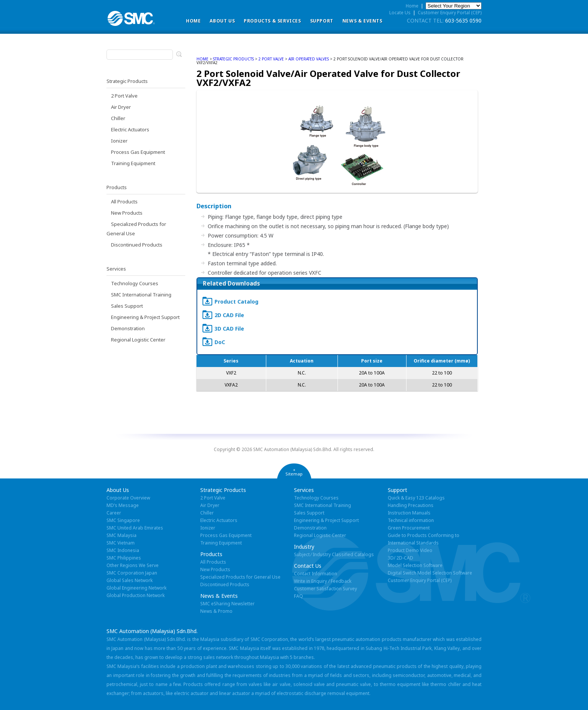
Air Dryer (121, 107)
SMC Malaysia (121, 535)
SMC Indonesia (123, 550)
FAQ (298, 596)
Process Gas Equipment (138, 152)
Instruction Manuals (409, 513)
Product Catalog (236, 302)
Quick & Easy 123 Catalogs (416, 498)
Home (193, 21)
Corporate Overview (128, 498)
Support (322, 21)
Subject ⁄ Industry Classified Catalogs (334, 554)
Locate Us (400, 13)
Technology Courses (135, 283)
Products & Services (272, 21)
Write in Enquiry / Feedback (323, 581)
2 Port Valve (124, 96)
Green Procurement (409, 528)
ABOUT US (222, 21)
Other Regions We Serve (133, 565)
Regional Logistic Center (138, 340)
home (202, 59)
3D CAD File (229, 329)
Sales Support (127, 306)
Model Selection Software (415, 565)
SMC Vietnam (121, 543)
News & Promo (216, 611)
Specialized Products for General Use (240, 577)
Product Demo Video (410, 550)
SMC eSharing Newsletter (227, 604)
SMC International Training (141, 295)
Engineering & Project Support (145, 317)
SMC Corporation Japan (132, 573)
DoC (220, 342)
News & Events (362, 21)
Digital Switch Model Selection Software (430, 573)
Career (114, 513)
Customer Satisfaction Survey (325, 589)
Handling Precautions (411, 505)
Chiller (118, 118)
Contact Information (316, 574)
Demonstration (128, 328)
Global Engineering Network (136, 588)
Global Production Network (136, 595)
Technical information (411, 520)
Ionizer (119, 141)
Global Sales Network (130, 580)
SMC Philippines (124, 558)
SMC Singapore (123, 520)
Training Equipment (133, 163)
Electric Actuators (130, 129)
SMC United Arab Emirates (135, 528)
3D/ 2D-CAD (400, 558)
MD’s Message (123, 505)
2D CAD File (229, 315)
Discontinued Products (137, 245)
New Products (127, 213)
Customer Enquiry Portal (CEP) (450, 13)
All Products (124, 202)
